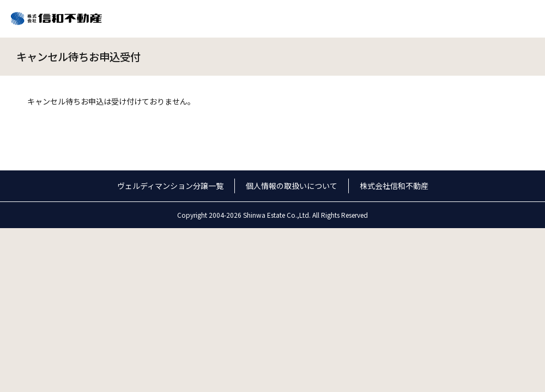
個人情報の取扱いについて (292, 186)
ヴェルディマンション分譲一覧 (170, 186)
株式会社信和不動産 (394, 186)
